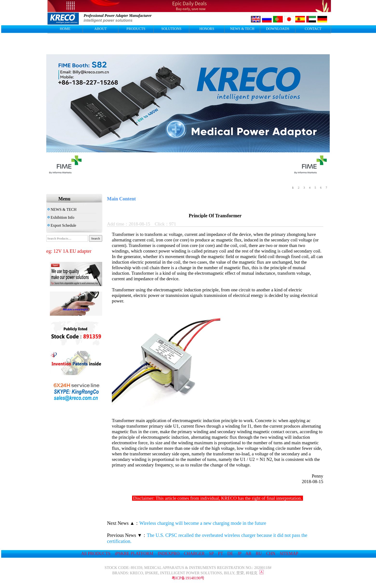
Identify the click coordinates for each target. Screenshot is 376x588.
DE (230, 554)
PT (220, 554)
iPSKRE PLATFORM (134, 554)
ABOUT (101, 29)
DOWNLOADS (278, 29)
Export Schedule (62, 225)
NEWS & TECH (242, 29)
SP (211, 554)
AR (248, 554)
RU (259, 554)
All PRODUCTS (96, 554)
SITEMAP (289, 554)
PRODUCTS (136, 29)
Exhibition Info (61, 217)
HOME (65, 29)
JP (239, 554)
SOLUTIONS (171, 29)
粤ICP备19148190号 (188, 578)
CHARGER (194, 554)
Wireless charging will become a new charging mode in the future (203, 523)
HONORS (207, 29)
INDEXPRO (169, 554)
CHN (271, 554)
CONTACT (313, 29)
